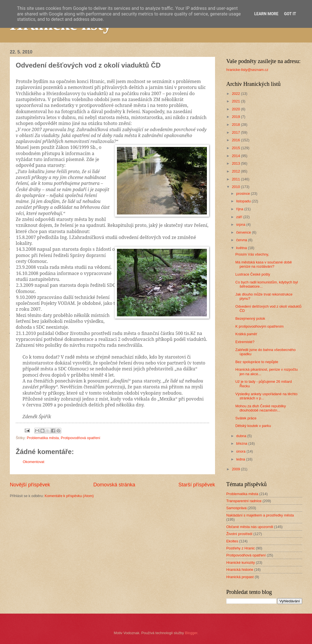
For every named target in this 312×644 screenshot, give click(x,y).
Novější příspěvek (30, 485)
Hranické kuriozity (241, 563)
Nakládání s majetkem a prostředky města (260, 515)
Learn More (266, 14)
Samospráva (236, 508)
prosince (243, 194)
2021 (236, 101)
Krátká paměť (246, 334)
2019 (236, 117)
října (240, 209)
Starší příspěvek (197, 485)
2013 (236, 163)
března (242, 443)
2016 (236, 140)
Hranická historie (240, 570)
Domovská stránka (114, 485)
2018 (236, 125)
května (242, 248)
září (240, 217)
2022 (236, 94)
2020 (236, 109)
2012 (236, 171)
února (241, 451)
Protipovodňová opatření (80, 438)
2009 (236, 469)
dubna (242, 436)
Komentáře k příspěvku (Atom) (69, 496)
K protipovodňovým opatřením (259, 326)
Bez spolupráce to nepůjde (257, 362)
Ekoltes (232, 541)
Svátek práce (246, 418)
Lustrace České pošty (253, 274)
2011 (236, 179)
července (244, 232)
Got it (290, 14)
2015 (236, 148)
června (242, 240)
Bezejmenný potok (250, 318)
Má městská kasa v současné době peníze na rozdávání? (264, 264)
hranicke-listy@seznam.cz (247, 70)
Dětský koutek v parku (253, 426)
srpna (241, 224)
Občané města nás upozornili (250, 527)
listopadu (244, 201)
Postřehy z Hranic (241, 548)
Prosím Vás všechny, (252, 254)
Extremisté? (245, 342)
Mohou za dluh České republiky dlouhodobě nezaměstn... (261, 408)
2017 (236, 132)
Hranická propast (240, 577)
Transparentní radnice (244, 501)
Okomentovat (34, 462)
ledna (241, 459)
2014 (236, 156)
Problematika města (43, 438)
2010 (236, 187)
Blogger (191, 633)
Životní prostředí (239, 534)
